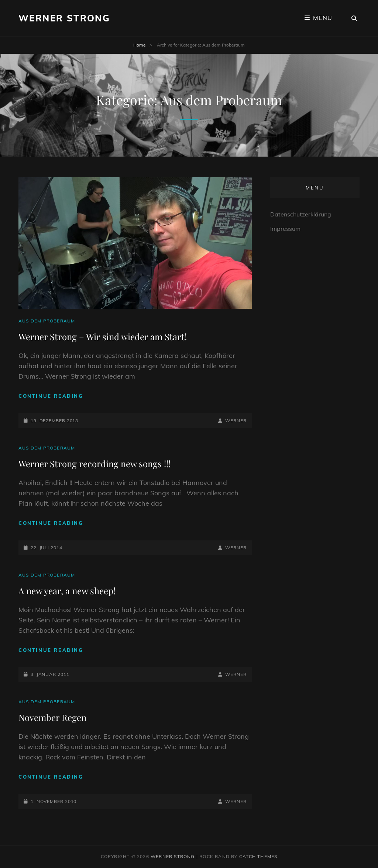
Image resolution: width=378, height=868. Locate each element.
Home (140, 45)
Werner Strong (64, 18)
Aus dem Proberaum (47, 321)
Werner (236, 421)
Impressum (285, 229)
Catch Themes (258, 856)
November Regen (52, 717)
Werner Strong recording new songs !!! (94, 464)
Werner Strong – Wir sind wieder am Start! (103, 336)
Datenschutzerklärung (301, 214)
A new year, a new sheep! (67, 591)
